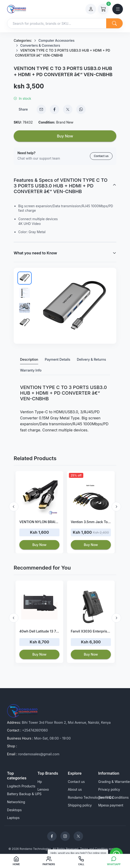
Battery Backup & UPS (24, 794)
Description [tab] (29, 359)
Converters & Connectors (40, 45)
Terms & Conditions (113, 797)
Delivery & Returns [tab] (92, 359)
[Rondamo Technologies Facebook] (52, 836)
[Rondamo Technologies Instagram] (65, 836)
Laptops (13, 818)
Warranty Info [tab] (31, 370)
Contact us (101, 156)
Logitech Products (21, 786)
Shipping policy (80, 805)
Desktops (14, 810)
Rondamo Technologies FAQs (91, 797)
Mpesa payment (111, 805)
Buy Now (65, 136)
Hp (40, 782)
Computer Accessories (57, 40)
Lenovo (43, 789)
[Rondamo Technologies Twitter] (78, 836)
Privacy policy (109, 789)
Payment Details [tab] (58, 359)
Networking (16, 802)
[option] (39, 512)
